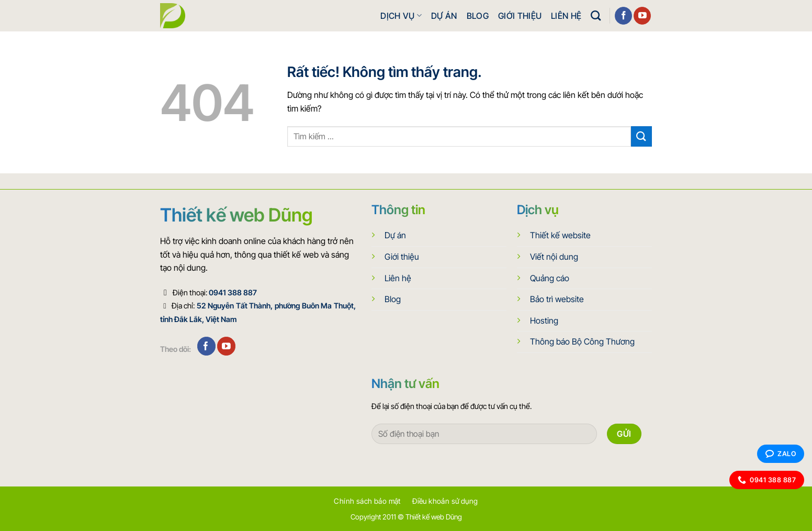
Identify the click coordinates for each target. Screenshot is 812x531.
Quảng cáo (550, 278)
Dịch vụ (401, 16)
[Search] (596, 15)
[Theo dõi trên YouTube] (642, 16)
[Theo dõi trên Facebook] (623, 16)
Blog (478, 16)
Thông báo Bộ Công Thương (582, 341)
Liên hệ (566, 16)
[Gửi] (641, 136)
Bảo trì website (557, 299)
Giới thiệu (520, 16)
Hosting (544, 320)
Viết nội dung (554, 257)
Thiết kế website (560, 235)
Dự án (444, 16)
